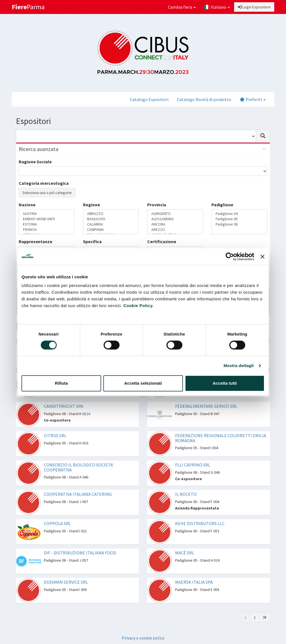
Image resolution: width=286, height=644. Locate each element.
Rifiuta (61, 383)
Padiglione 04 (239, 214)
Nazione (27, 205)
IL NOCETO (186, 494)
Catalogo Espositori (149, 99)
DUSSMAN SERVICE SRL (66, 582)
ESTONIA (47, 224)
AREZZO (175, 230)
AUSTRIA (47, 214)
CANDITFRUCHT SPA (64, 406)
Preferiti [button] (253, 99)
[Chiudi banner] (263, 257)
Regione (91, 205)
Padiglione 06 (239, 224)
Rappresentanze (35, 241)
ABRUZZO (111, 214)
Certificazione (162, 241)
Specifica (92, 241)
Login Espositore (254, 7)
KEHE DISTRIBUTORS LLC (200, 523)
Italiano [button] (217, 7)
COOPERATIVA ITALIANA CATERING (78, 494)
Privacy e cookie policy (143, 638)
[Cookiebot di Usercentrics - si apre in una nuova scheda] (230, 257)
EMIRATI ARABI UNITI (47, 219)
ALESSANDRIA (175, 219)
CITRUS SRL (55, 435)
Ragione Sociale (35, 162)
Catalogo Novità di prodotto (204, 99)
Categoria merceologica (44, 183)
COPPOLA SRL (57, 523)
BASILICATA (111, 219)
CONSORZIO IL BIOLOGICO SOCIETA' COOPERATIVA (79, 467)
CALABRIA (111, 224)
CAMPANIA (111, 230)
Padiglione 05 (239, 219)
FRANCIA (47, 230)
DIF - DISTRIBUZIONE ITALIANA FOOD (80, 553)
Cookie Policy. (139, 306)
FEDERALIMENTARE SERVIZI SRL (206, 406)
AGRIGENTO (175, 214)
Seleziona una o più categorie (47, 193)
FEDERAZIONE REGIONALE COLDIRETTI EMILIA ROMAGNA (221, 438)
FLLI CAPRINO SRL (193, 465)
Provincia (157, 205)
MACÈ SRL (185, 553)
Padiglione (222, 205)
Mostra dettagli (239, 366)
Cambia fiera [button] (182, 7)
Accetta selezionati (143, 383)
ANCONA (175, 224)
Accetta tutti (225, 383)
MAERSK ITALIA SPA (194, 582)
